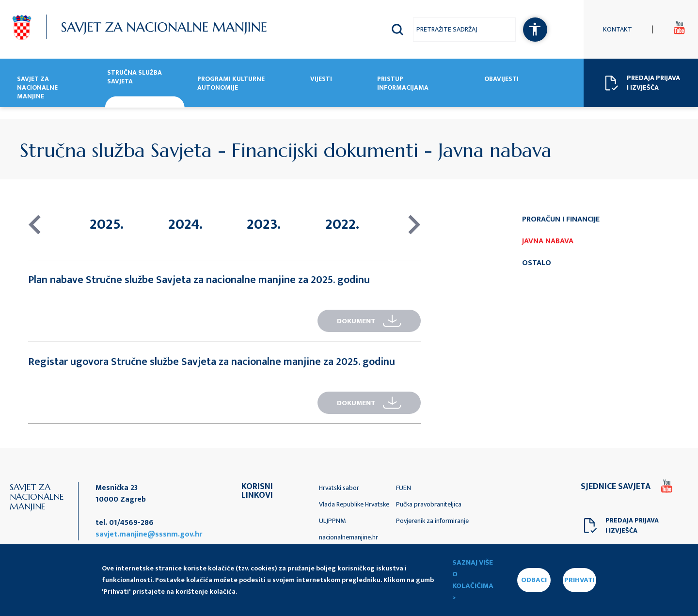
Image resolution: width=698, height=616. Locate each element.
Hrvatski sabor (339, 488)
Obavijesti (501, 79)
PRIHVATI (579, 580)
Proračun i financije (561, 219)
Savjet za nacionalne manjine (37, 88)
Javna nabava (548, 241)
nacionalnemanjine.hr (349, 537)
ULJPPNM (332, 521)
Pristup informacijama (403, 84)
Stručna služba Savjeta (135, 78)
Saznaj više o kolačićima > (473, 580)
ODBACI (534, 580)
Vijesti (321, 79)
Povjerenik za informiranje (432, 521)
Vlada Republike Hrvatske (354, 504)
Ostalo (537, 263)
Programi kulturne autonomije (231, 84)
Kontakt (618, 29)
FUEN (404, 488)
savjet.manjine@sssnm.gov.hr (149, 534)
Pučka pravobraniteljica (429, 504)
